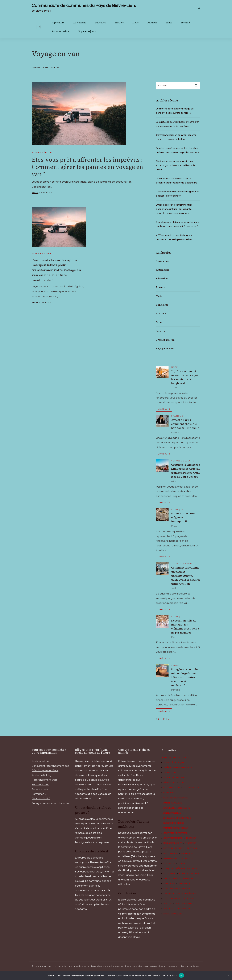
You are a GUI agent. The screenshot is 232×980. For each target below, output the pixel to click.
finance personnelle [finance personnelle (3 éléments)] (176, 828)
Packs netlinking (41, 775)
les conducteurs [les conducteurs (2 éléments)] (173, 848)
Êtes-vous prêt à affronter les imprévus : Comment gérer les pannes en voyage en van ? (87, 167)
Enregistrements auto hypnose (51, 803)
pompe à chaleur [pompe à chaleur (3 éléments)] (189, 874)
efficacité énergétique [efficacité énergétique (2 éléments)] (177, 818)
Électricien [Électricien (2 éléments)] (184, 909)
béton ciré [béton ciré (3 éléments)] (170, 783)
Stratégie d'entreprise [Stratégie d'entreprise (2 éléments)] (177, 889)
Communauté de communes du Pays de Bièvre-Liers (84, 6)
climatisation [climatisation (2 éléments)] (172, 788)
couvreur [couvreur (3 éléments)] (169, 793)
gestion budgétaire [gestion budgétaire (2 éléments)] (175, 833)
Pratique (152, 23)
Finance (119, 23)
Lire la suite (164, 409)
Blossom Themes (166, 966)
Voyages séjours (87, 31)
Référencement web (44, 780)
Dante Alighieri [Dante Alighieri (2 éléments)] (173, 803)
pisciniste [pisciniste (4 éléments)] (169, 863)
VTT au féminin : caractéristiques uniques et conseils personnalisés (174, 237)
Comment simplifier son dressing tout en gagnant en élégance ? (178, 194)
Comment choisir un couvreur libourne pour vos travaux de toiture (176, 137)
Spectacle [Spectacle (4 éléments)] (184, 884)
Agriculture (58, 23)
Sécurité (185, 23)
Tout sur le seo (41, 785)
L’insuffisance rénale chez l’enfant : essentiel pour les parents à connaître (177, 181)
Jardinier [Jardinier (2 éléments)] (191, 843)
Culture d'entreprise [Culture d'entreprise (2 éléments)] (176, 798)
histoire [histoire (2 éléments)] (191, 838)
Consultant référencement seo (51, 766)
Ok (181, 975)
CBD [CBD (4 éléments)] (182, 783)
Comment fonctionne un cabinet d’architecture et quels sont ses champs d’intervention (186, 576)
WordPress (194, 966)
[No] (228, 975)
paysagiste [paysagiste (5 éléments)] (187, 858)
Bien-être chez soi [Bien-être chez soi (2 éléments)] (174, 778)
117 (165, 719)
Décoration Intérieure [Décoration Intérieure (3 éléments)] (177, 808)
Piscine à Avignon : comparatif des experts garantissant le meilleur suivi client (176, 165)
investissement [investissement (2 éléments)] (173, 843)
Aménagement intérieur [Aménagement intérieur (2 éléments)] (178, 768)
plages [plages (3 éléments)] (183, 863)
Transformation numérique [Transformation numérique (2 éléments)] (180, 894)
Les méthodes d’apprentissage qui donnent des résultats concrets (175, 111)
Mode (135, 23)
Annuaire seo (40, 789)
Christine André (41, 799)
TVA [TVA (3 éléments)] (165, 899)
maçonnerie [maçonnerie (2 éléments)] (170, 853)
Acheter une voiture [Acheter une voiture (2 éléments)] (174, 758)
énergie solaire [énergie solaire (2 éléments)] (173, 914)
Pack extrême (40, 761)
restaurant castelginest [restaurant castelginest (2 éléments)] (178, 879)
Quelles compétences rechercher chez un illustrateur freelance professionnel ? (177, 150)
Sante (169, 23)
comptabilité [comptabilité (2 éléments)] (191, 788)
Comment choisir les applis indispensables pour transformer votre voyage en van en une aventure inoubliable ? (57, 270)
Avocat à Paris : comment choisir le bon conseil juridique (185, 424)
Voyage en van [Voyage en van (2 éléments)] (184, 904)
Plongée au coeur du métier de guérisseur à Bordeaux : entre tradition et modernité (185, 677)
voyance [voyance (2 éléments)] (168, 909)
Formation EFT (41, 794)
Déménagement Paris (45, 770)
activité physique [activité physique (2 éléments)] (174, 763)
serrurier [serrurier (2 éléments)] (169, 884)
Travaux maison (61, 31)
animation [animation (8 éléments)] (170, 773)
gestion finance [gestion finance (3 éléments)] (173, 838)
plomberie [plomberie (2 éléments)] (169, 874)
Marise (35, 193)
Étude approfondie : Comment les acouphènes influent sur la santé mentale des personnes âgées (174, 209)
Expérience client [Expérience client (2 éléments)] (174, 823)
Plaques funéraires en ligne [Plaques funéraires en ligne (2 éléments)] (180, 868)
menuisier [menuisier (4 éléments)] (187, 853)
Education (100, 23)
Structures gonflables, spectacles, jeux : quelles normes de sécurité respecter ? (178, 224)
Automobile (80, 23)
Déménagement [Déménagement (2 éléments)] (172, 813)
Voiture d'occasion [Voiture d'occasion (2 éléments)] (182, 899)
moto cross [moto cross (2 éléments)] (170, 858)
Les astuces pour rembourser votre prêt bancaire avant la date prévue (178, 124)
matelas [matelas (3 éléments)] (192, 848)
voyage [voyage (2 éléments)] (167, 904)
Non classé (162, 305)
